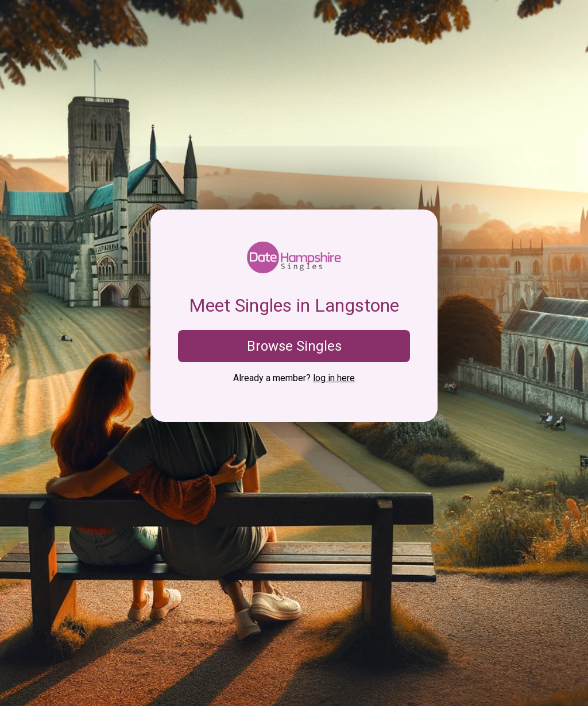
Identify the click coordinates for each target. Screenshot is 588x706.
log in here (334, 378)
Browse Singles (294, 346)
